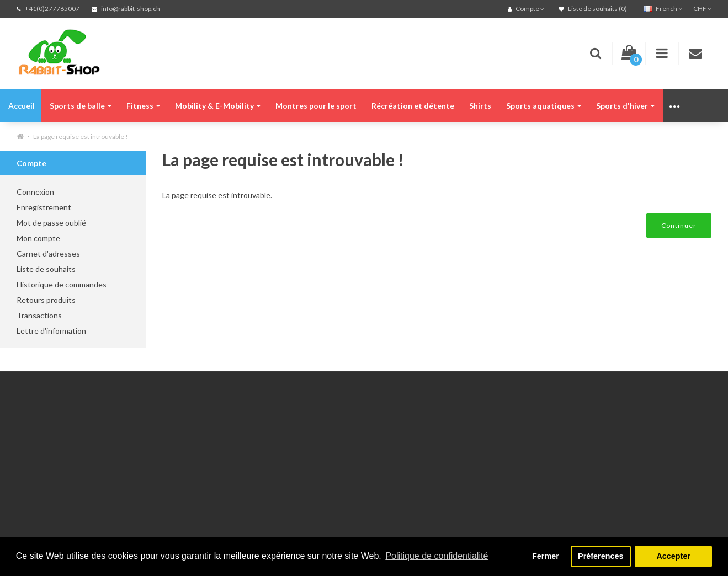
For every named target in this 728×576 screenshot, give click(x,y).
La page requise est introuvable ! (81, 137)
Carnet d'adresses (48, 254)
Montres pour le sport (316, 106)
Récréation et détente (413, 106)
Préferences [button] (601, 556)
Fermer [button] (546, 556)
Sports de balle (81, 106)
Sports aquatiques (544, 106)
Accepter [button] (673, 556)
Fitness (143, 106)
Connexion (35, 192)
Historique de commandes (62, 284)
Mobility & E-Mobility (218, 106)
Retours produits (46, 300)
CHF (702, 9)
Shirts (480, 106)
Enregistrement (44, 207)
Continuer (679, 225)
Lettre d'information (51, 331)
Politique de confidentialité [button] (437, 556)
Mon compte (38, 238)
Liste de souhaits (46, 269)
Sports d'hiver (625, 106)
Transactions (39, 315)
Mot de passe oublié (51, 223)
